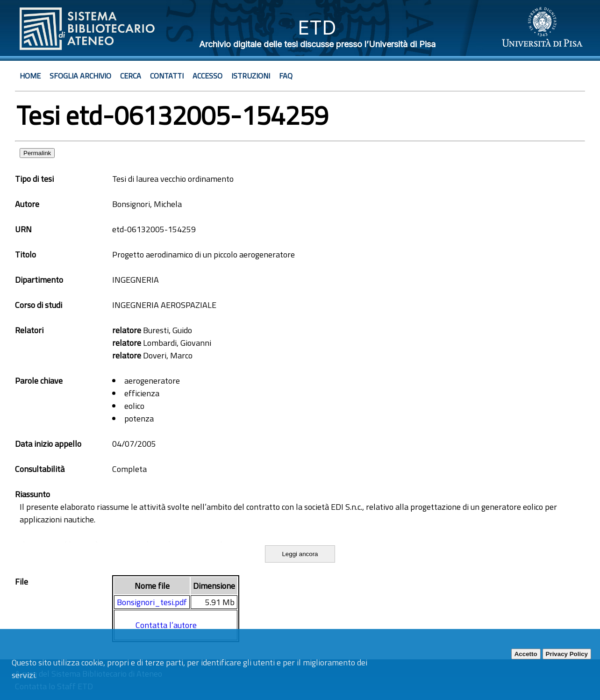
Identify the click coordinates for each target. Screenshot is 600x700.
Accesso (207, 76)
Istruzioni (251, 76)
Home (30, 76)
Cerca (131, 76)
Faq (286, 76)
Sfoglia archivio (80, 76)
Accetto (526, 654)
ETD (317, 27)
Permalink (37, 153)
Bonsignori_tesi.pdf (152, 602)
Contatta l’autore (166, 625)
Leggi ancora (300, 554)
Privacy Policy (567, 654)
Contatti (167, 76)
